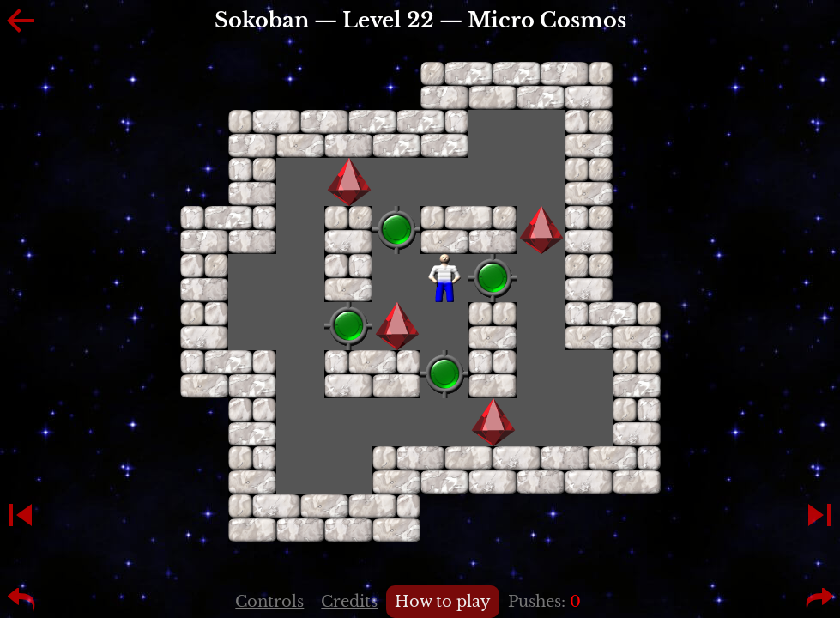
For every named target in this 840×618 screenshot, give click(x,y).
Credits (349, 602)
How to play (443, 602)
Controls (269, 602)
